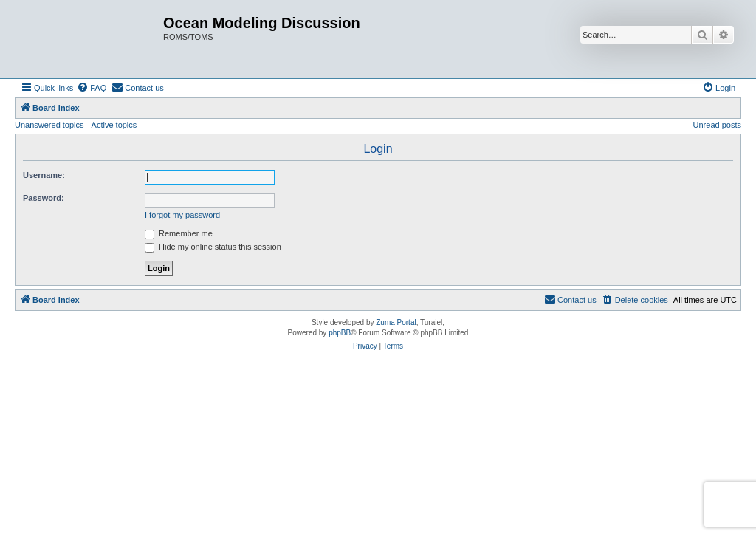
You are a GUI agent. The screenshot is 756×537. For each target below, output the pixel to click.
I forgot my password (182, 215)
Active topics (114, 125)
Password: (44, 198)
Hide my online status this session (213, 247)
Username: (44, 175)
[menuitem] (92, 88)
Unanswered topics (49, 125)
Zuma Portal (396, 322)
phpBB (340, 333)
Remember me (179, 233)
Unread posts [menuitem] (717, 125)
